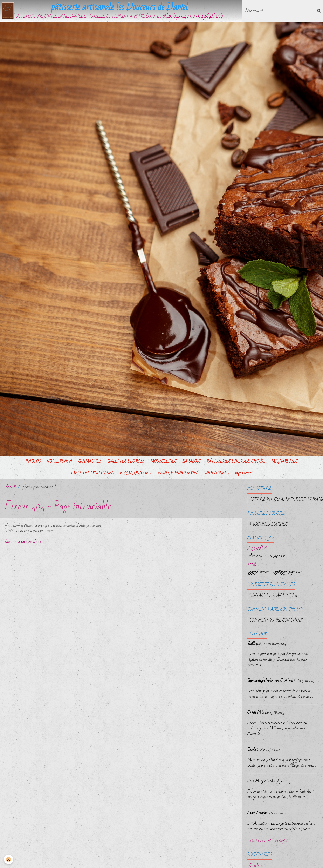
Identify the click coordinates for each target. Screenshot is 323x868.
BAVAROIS (192, 462)
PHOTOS (33, 462)
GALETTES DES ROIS (126, 462)
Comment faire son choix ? (277, 621)
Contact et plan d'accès (273, 596)
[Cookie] (9, 859)
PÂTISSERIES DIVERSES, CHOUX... (236, 462)
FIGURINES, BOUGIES (269, 525)
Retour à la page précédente (23, 542)
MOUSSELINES (163, 462)
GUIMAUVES (90, 462)
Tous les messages (269, 842)
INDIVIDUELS (217, 474)
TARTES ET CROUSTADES (92, 474)
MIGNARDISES (284, 462)
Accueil (11, 488)
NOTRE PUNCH (60, 462)
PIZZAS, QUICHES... (136, 474)
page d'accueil (244, 474)
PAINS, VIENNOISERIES (178, 474)
